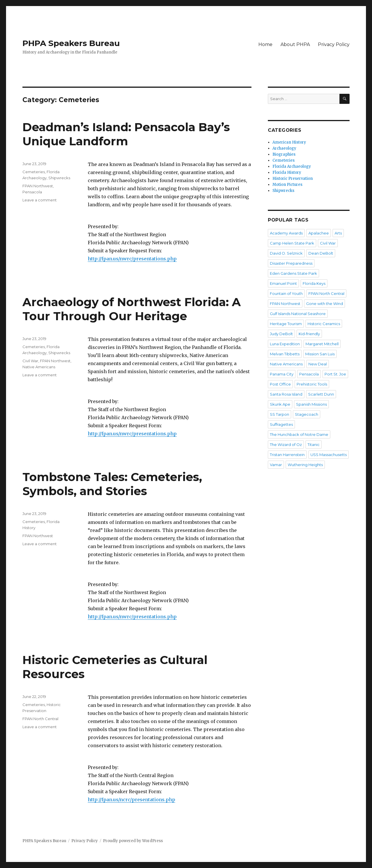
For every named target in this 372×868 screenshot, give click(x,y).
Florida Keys (314, 283)
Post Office (280, 384)
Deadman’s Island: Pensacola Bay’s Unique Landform (126, 134)
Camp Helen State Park (292, 243)
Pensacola (32, 192)
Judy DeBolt (281, 334)
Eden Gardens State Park (293, 273)
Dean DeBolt (321, 253)
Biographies (284, 154)
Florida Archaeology (292, 166)
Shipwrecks (59, 178)
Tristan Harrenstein (287, 455)
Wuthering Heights (305, 465)
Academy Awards (286, 233)
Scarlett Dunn (321, 394)
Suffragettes (281, 424)
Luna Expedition (285, 344)
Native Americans (39, 367)
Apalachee (319, 233)
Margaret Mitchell (322, 344)
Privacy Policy (334, 44)
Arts (338, 233)
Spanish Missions (311, 404)
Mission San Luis (320, 354)
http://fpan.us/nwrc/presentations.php (132, 259)
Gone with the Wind (325, 304)
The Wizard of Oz (286, 445)
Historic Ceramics (324, 324)
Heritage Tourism (286, 324)
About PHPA (295, 44)
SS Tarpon (280, 414)
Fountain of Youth (286, 293)
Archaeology (284, 148)
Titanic (314, 445)
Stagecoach (307, 414)
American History (289, 142)
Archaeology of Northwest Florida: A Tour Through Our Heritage (132, 309)
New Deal (318, 364)
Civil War (30, 361)
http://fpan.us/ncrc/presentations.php (131, 800)
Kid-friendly (309, 334)
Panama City (282, 374)
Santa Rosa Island (286, 394)
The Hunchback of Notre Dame (299, 434)
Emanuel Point (283, 283)
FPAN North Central (40, 719)
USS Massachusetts (329, 455)
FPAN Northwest (38, 186)
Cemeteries (34, 172)
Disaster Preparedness (291, 263)
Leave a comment (40, 200)
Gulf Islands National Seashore (298, 314)
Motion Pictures (287, 185)
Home (265, 44)
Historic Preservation (293, 179)
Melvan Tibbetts (285, 354)
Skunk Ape (280, 404)
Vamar (276, 465)
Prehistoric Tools (312, 384)
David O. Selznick (286, 253)
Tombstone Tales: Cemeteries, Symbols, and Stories (112, 484)
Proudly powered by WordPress (133, 841)
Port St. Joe (335, 374)
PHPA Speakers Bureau (71, 43)
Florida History (287, 172)
